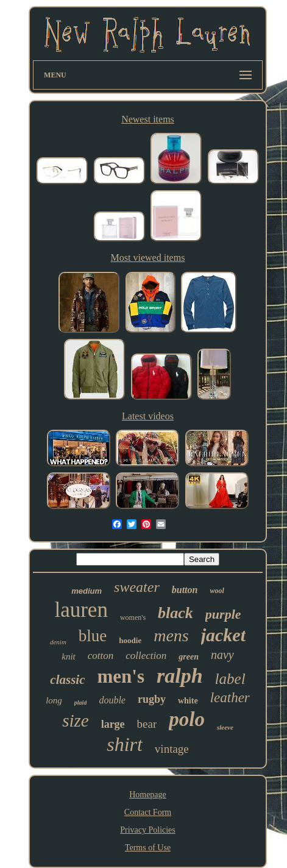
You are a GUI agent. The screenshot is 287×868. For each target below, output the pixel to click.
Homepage (148, 795)
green (189, 657)
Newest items (148, 119)
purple (223, 614)
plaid (81, 703)
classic (67, 680)
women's (133, 617)
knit (69, 656)
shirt (125, 744)
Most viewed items (148, 258)
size (76, 720)
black (175, 613)
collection (146, 656)
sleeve (225, 727)
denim (58, 642)
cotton (101, 656)
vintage (172, 749)
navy (222, 655)
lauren (81, 610)
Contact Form (148, 812)
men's (121, 676)
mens (171, 635)
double (112, 700)
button (185, 590)
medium (87, 591)
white (188, 701)
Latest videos (148, 416)
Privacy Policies (148, 830)
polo (187, 719)
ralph (180, 676)
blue (93, 636)
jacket (223, 635)
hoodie (130, 640)
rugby (152, 699)
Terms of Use (148, 848)
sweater (137, 587)
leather (230, 698)
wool (217, 591)
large (113, 724)
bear (147, 724)
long (54, 700)
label (230, 679)
